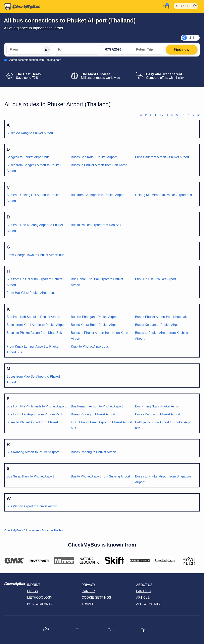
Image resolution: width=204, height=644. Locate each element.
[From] (29, 50)
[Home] (23, 7)
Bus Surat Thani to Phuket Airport (30, 476)
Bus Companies (40, 604)
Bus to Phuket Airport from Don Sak (96, 225)
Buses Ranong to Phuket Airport (94, 452)
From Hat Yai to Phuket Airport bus (31, 293)
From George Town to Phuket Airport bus (35, 255)
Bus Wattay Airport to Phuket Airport (32, 506)
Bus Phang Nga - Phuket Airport (158, 406)
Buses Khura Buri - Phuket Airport (95, 325)
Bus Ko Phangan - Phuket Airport (94, 317)
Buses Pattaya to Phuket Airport (158, 414)
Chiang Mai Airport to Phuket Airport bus (163, 195)
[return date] (148, 50)
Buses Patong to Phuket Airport (93, 414)
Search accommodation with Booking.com (34, 60)
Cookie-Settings (96, 598)
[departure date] (117, 50)
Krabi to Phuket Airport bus (90, 346)
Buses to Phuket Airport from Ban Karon (99, 165)
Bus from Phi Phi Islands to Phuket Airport (36, 406)
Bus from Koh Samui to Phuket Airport (33, 317)
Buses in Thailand (53, 530)
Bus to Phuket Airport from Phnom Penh (35, 414)
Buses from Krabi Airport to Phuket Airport (36, 325)
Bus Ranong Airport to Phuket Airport (33, 452)
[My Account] (165, 6)
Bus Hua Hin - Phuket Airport (155, 279)
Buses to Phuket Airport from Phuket (32, 422)
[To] (77, 50)
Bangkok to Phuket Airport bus (28, 157)
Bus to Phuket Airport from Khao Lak (161, 317)
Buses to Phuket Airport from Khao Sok (34, 333)
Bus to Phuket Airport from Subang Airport (101, 476)
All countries (31, 530)
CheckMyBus (13, 530)
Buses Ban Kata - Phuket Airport (94, 157)
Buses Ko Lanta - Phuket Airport (158, 325)
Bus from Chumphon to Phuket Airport (98, 195)
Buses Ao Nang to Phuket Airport (30, 133)
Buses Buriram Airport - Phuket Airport (162, 157)
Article (143, 598)
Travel (88, 604)
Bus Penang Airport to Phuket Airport (97, 406)
